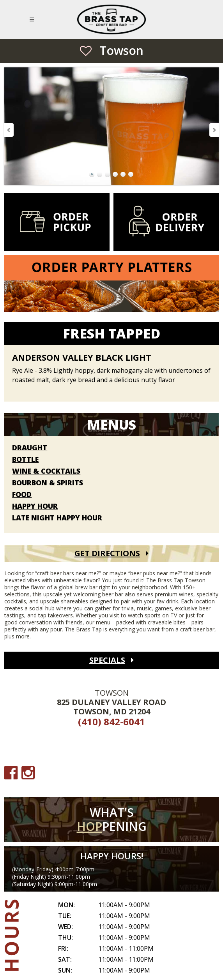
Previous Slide (9, 130)
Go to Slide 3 (108, 174)
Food (22, 495)
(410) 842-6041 (111, 722)
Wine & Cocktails (46, 471)
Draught (30, 448)
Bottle (25, 460)
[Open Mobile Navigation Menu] (33, 19)
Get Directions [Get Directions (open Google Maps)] (107, 553)
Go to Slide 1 (92, 174)
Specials (107, 660)
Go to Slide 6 (131, 174)
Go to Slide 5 (123, 174)
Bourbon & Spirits (48, 483)
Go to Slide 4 (115, 174)
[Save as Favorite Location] (86, 51)
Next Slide (214, 130)
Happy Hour (35, 506)
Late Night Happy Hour (57, 518)
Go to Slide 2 (100, 174)
